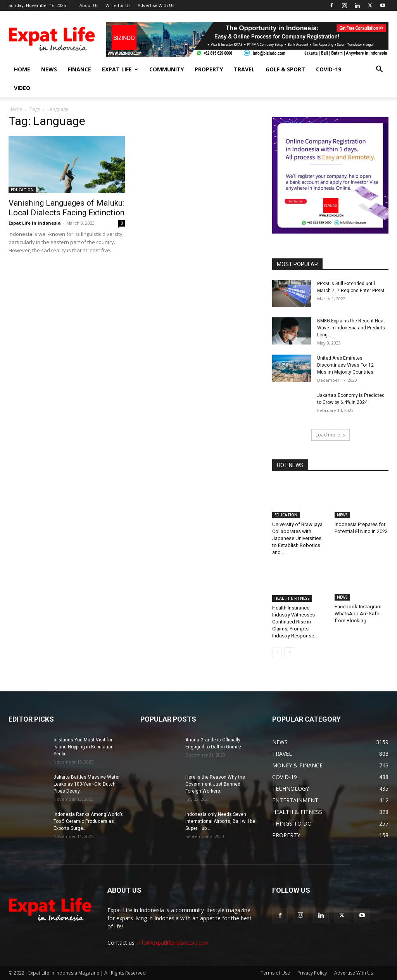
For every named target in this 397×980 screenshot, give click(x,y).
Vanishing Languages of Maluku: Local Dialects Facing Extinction (66, 208)
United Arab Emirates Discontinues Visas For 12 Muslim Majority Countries (345, 365)
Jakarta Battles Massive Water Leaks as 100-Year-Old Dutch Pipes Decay (87, 784)
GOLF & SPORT (285, 69)
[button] (379, 70)
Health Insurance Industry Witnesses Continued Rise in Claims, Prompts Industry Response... (295, 622)
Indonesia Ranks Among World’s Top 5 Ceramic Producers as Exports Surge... (88, 821)
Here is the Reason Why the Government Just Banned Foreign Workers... (215, 784)
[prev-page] (277, 652)
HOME (22, 69)
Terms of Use (275, 973)
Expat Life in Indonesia (35, 223)
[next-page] (289, 652)
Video (22, 88)
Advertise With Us (156, 5)
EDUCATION (22, 190)
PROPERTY (209, 69)
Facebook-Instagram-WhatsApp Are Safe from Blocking (359, 615)
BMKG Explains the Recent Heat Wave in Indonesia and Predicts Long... (351, 328)
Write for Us (118, 5)
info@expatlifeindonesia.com (173, 943)
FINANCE (79, 69)
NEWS (49, 69)
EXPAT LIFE (120, 69)
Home (15, 109)
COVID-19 (329, 69)
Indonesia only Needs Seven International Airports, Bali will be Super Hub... (220, 821)
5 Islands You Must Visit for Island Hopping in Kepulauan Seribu (84, 747)
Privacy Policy (312, 973)
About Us (89, 5)
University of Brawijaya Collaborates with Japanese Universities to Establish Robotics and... (297, 538)
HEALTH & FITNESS (292, 598)
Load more (331, 435)
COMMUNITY (167, 69)
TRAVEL (244, 69)
